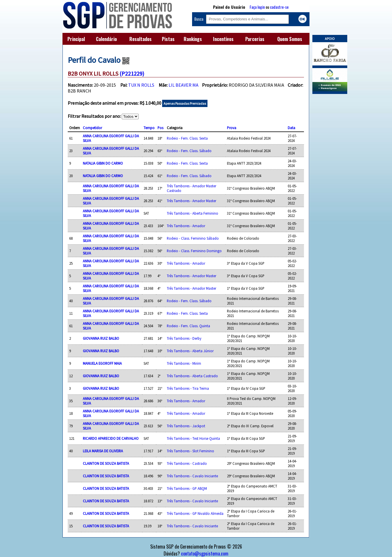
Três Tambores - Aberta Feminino (193, 213)
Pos (160, 128)
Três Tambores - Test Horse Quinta (193, 438)
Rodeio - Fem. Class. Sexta (187, 138)
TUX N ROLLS (141, 85)
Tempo (149, 128)
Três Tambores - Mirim (184, 363)
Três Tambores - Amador (186, 226)
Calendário (106, 39)
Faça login (257, 7)
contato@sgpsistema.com (205, 554)
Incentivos (223, 39)
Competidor (92, 128)
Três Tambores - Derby (184, 338)
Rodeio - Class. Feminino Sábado (193, 238)
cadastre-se (279, 7)
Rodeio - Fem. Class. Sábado (189, 151)
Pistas (168, 39)
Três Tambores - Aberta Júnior (190, 351)
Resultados (140, 39)
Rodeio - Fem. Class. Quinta (188, 326)
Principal (76, 39)
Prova (232, 128)
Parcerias (255, 39)
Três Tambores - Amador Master (191, 201)
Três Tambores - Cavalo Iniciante (192, 476)
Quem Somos (290, 39)
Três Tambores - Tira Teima (188, 388)
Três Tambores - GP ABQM (187, 488)
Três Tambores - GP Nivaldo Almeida (195, 513)
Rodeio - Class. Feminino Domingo (194, 251)
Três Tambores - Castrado (187, 463)
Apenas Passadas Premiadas (185, 103)
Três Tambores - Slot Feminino (190, 451)
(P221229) (132, 73)
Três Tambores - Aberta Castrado (192, 376)
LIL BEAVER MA (184, 85)
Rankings (193, 39)
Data (291, 128)
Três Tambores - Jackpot (186, 426)
